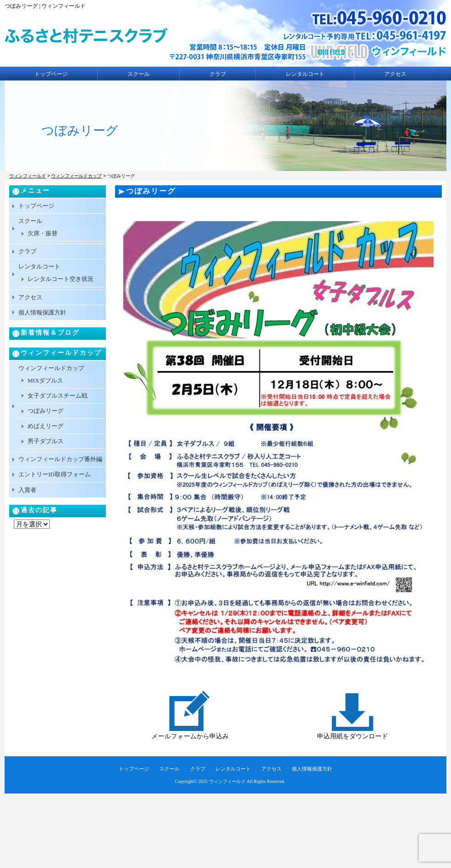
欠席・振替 (43, 233)
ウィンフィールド (227, 781)
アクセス (395, 74)
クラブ (218, 74)
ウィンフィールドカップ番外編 (60, 459)
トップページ (51, 74)
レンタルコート (305, 74)
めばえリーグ (46, 426)
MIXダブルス (45, 380)
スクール (139, 74)
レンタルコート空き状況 (61, 279)
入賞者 (27, 490)
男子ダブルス (46, 441)
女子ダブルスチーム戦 (58, 396)
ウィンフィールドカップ (51, 368)
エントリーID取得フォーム (55, 474)
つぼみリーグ (46, 411)
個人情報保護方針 (42, 312)
